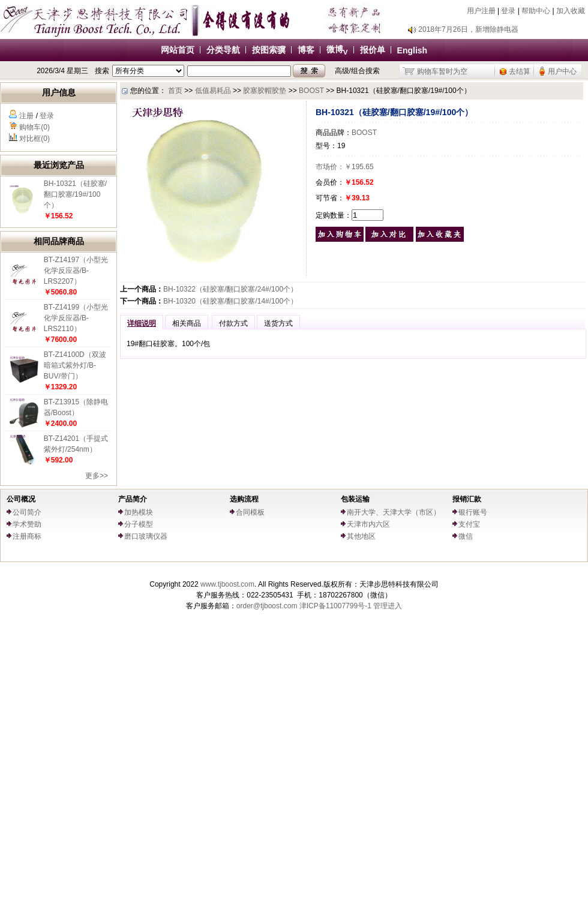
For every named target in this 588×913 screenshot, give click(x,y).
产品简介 (133, 499)
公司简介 (27, 512)
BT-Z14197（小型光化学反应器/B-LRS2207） (76, 271)
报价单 (373, 50)
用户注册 (481, 11)
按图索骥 (269, 50)
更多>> (97, 476)
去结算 (520, 71)
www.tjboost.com (227, 584)
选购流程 (244, 499)
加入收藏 (571, 11)
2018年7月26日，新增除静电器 (468, 29)
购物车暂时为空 (442, 71)
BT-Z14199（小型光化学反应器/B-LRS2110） (76, 318)
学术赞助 (27, 524)
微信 (466, 536)
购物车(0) (34, 127)
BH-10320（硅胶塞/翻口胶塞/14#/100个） (230, 301)
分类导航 (223, 50)
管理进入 (388, 606)
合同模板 (250, 512)
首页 (175, 91)
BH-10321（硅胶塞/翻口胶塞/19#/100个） (75, 194)
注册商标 (27, 536)
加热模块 (139, 512)
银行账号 (473, 512)
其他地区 (361, 536)
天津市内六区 (368, 524)
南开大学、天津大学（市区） (394, 512)
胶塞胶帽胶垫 (265, 91)
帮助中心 (536, 11)
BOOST (311, 91)
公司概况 (21, 499)
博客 (306, 50)
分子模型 (139, 524)
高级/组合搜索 (357, 71)
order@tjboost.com (267, 606)
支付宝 (469, 524)
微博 (337, 49)
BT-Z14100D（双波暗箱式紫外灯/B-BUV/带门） (75, 365)
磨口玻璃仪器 (146, 536)
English (412, 50)
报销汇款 (467, 499)
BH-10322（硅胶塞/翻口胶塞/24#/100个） (230, 289)
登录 (508, 11)
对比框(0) (34, 139)
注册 (26, 116)
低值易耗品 (213, 91)
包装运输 (355, 499)
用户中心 (562, 71)
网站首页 (178, 50)
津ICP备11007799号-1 (335, 606)
